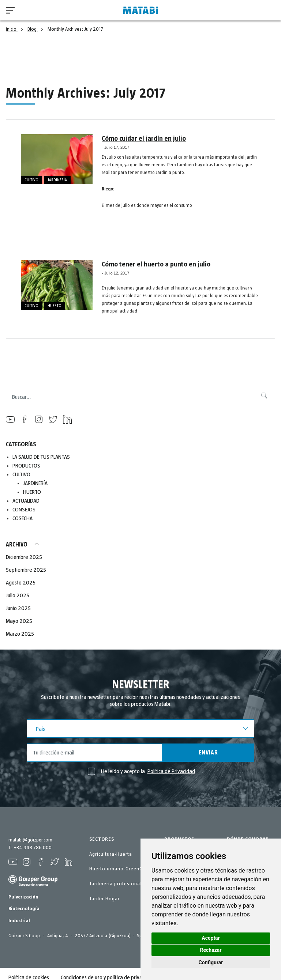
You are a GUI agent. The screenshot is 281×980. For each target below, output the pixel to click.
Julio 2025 (18, 595)
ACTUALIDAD (26, 501)
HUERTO (55, 306)
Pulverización (23, 897)
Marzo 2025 (20, 634)
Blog (33, 29)
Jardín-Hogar (104, 899)
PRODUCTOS (27, 466)
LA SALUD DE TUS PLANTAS (42, 457)
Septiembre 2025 (26, 570)
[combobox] (140, 397)
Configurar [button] (211, 962)
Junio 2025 (18, 608)
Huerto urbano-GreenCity (119, 869)
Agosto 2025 (21, 583)
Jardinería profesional (115, 884)
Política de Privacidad (171, 771)
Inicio (12, 29)
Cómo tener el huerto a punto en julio (153, 264)
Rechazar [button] (211, 950)
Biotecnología (24, 909)
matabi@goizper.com (30, 840)
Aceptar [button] (211, 938)
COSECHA (23, 518)
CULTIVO (31, 180)
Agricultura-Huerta (111, 854)
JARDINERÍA (57, 180)
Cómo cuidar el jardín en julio (142, 139)
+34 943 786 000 (33, 848)
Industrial (19, 921)
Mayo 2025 (19, 621)
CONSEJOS (24, 510)
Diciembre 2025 (24, 557)
